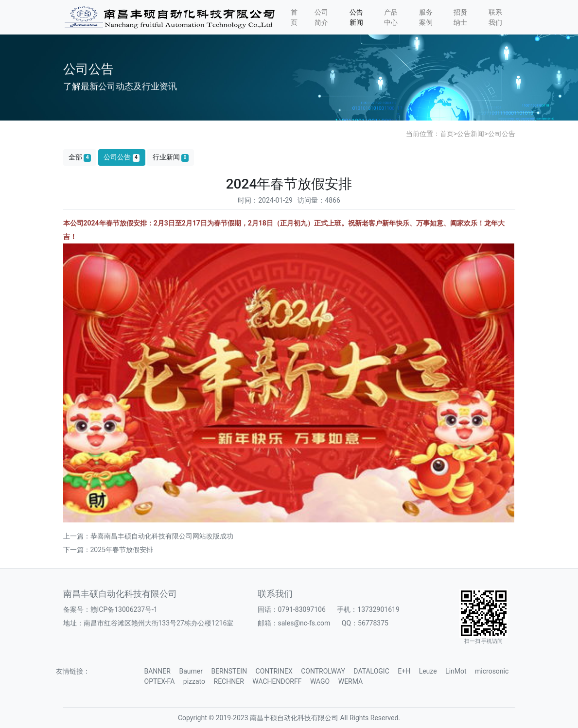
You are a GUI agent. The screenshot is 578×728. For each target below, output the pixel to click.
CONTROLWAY (323, 671)
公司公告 (502, 134)
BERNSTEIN (229, 671)
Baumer (191, 671)
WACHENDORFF (277, 681)
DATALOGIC (371, 671)
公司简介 (321, 17)
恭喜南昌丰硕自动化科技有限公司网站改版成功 (162, 536)
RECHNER (229, 681)
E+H (404, 671)
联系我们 (495, 17)
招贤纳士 (460, 17)
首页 (294, 17)
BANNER (158, 671)
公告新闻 (356, 17)
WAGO (320, 681)
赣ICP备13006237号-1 (124, 609)
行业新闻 (171, 157)
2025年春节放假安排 (122, 550)
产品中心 (391, 17)
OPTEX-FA (160, 681)
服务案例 (426, 17)
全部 (80, 157)
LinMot (456, 671)
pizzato (194, 681)
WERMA (350, 681)
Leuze (428, 671)
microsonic (492, 671)
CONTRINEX (274, 671)
